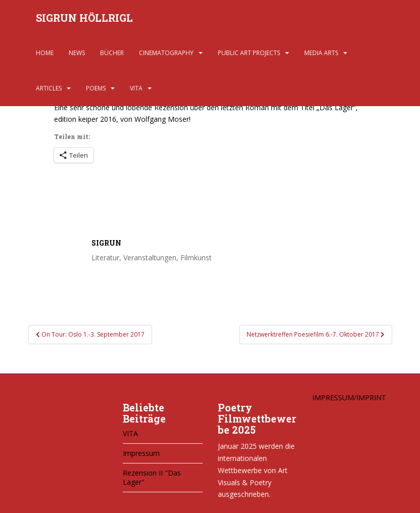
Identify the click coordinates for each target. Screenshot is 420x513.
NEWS (77, 53)
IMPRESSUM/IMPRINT (349, 398)
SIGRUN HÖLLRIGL (84, 18)
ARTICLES (49, 88)
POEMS (96, 88)
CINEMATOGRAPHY (166, 53)
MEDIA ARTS (321, 53)
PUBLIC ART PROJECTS (249, 53)
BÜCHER (112, 53)
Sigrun (106, 243)
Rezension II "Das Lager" (152, 477)
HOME (45, 53)
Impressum (141, 453)
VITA (136, 88)
